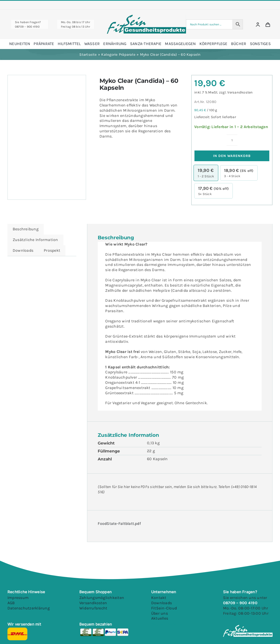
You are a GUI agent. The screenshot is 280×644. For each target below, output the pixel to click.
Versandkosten (240, 92)
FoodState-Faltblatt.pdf (119, 523)
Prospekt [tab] (52, 250)
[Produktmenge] (232, 140)
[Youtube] (188, 629)
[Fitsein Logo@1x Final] (146, 17)
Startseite (88, 54)
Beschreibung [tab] (26, 229)
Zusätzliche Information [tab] (35, 240)
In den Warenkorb (232, 156)
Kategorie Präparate (118, 54)
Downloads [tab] (23, 250)
